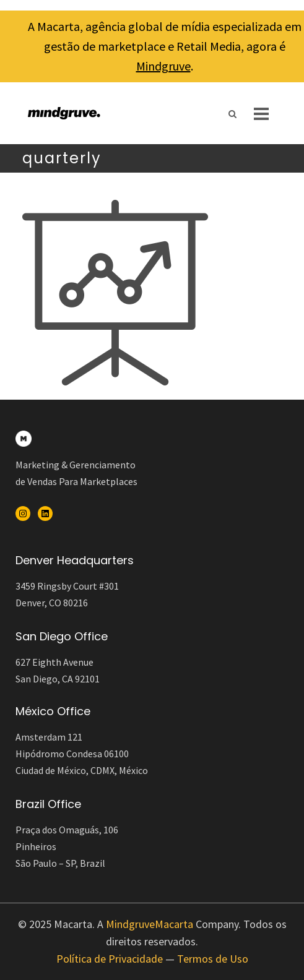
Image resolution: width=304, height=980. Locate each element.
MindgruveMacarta (150, 924)
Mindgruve (163, 66)
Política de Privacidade (110, 959)
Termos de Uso (213, 959)
